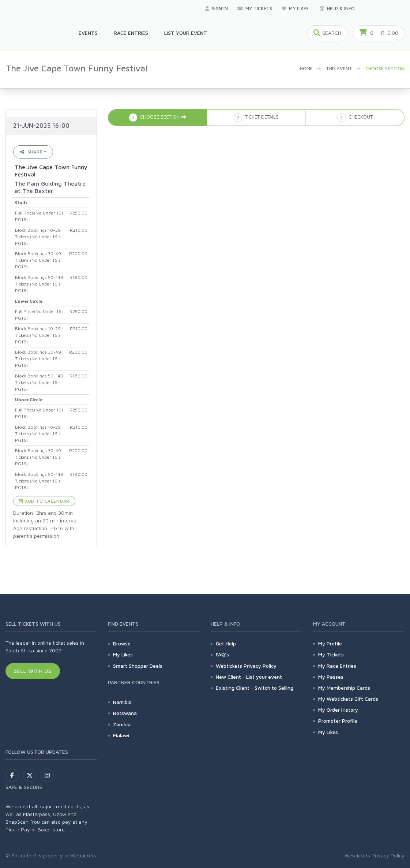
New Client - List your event (249, 677)
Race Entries (131, 33)
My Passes (331, 677)
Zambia (122, 724)
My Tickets (255, 8)
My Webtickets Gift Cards (348, 699)
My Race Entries (337, 666)
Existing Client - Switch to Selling (255, 688)
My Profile (330, 643)
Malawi (121, 735)
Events (88, 33)
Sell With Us (33, 671)
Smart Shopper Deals (138, 666)
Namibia (122, 702)
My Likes (296, 8)
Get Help (226, 643)
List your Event (186, 33)
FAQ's (222, 654)
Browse (122, 643)
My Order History (338, 710)
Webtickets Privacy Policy (246, 666)
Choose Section (385, 68)
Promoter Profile (338, 721)
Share (31, 152)
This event (339, 68)
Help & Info (337, 8)
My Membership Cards (344, 688)
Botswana (125, 713)
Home (306, 68)
